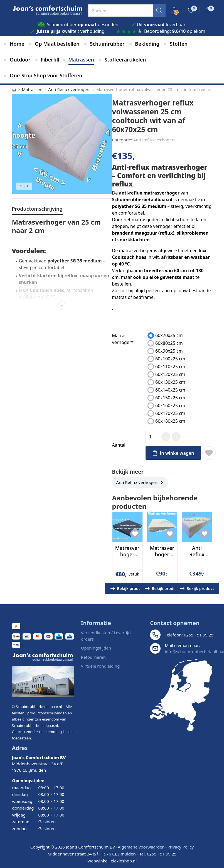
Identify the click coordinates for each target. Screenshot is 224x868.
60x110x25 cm (170, 367)
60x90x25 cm (169, 351)
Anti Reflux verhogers (154, 140)
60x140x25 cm (170, 390)
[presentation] (127, 10)
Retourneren (93, 657)
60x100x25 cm (170, 359)
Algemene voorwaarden (141, 847)
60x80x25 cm (169, 343)
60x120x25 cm (170, 374)
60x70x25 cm (169, 335)
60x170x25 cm (170, 413)
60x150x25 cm (170, 398)
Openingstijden (96, 648)
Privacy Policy (180, 847)
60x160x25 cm (170, 405)
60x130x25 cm (170, 382)
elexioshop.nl (124, 861)
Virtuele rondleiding (100, 666)
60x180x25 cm (170, 421)
